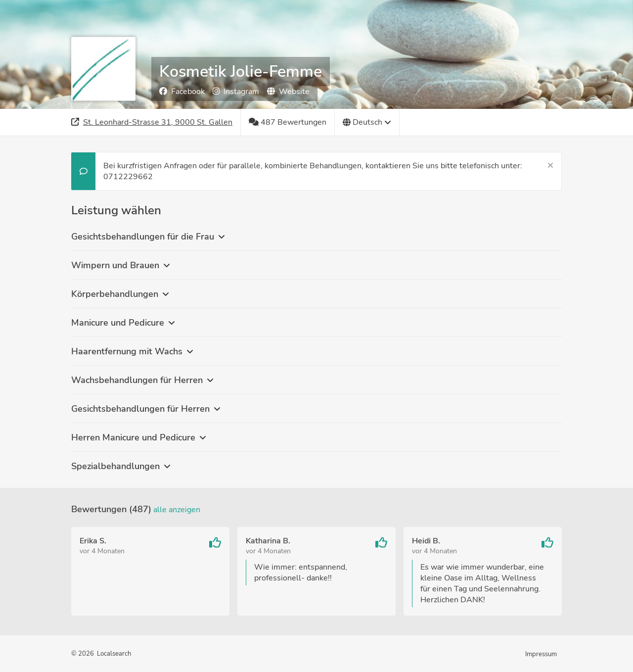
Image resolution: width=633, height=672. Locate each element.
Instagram (236, 92)
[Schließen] (550, 166)
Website (288, 92)
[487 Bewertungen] (288, 122)
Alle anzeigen (177, 510)
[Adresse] (152, 122)
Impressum (541, 654)
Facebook (182, 92)
